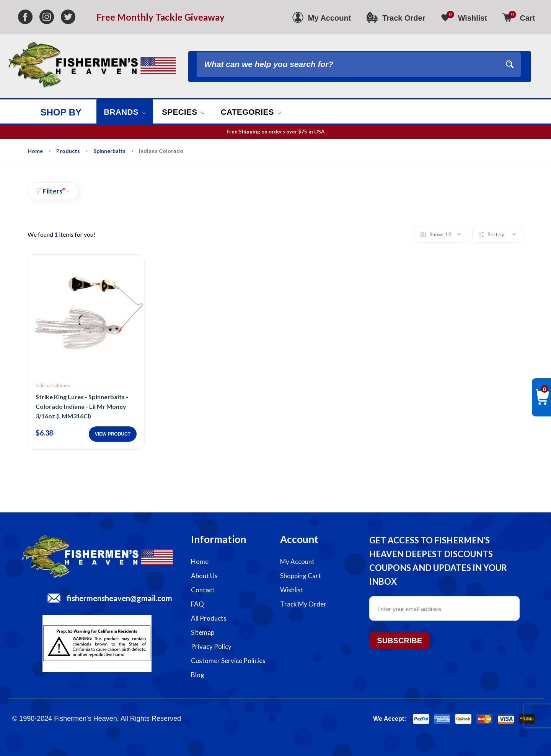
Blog (198, 675)
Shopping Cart (301, 576)
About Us (204, 576)
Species (189, 112)
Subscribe (399, 641)
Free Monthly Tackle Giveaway (161, 17)
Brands (127, 112)
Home (35, 151)
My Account (297, 562)
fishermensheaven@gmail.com (119, 598)
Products (68, 151)
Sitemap (203, 632)
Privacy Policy (211, 646)
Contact (203, 590)
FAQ (197, 604)
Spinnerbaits (109, 151)
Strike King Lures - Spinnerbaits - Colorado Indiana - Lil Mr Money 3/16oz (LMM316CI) (82, 406)
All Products (209, 618)
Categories (261, 112)
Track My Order (303, 604)
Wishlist (292, 590)
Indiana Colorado (53, 385)
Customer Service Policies (228, 661)
